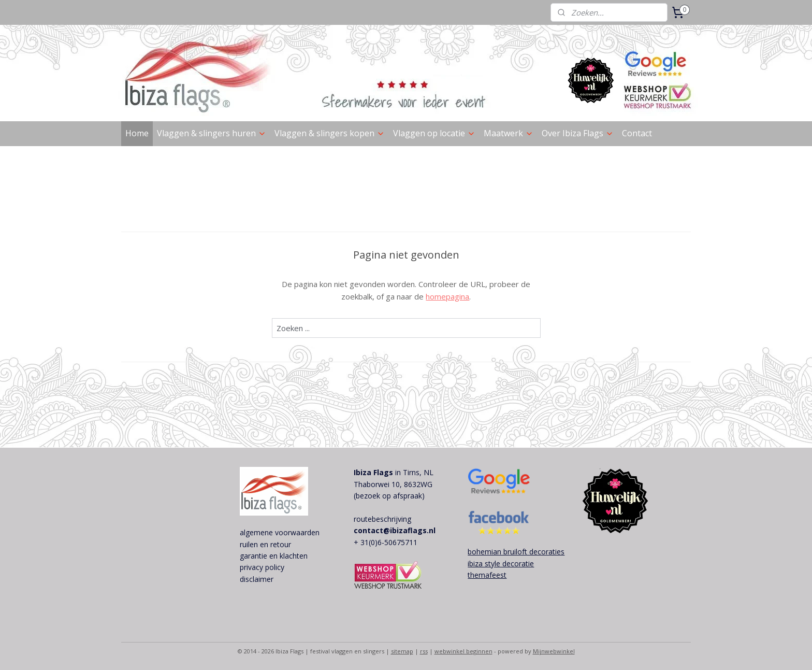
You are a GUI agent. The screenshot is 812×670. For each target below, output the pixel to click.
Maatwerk (509, 133)
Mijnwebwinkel (554, 651)
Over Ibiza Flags (578, 133)
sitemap (402, 651)
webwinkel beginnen (463, 651)
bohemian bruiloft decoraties (516, 552)
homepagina (447, 296)
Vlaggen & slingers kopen (330, 133)
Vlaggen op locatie (434, 133)
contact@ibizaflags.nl (395, 530)
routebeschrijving (382, 519)
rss (424, 651)
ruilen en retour (265, 544)
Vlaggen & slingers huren (212, 133)
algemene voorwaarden (280, 532)
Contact (637, 133)
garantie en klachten (274, 556)
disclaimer (257, 579)
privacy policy (262, 567)
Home (137, 133)
